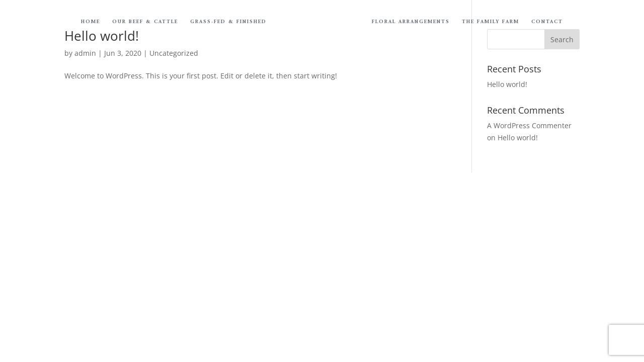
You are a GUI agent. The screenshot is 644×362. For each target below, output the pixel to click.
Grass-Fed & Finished (228, 22)
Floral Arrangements (411, 22)
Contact (547, 22)
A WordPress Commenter (529, 125)
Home (91, 22)
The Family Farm (491, 22)
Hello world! (507, 84)
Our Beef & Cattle (145, 22)
